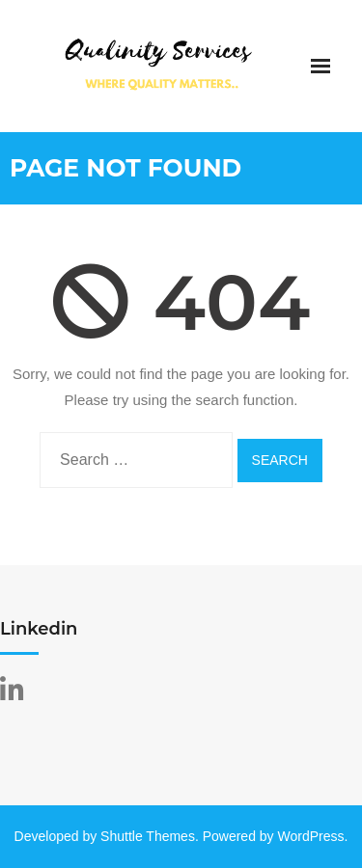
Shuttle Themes (148, 836)
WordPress (311, 836)
